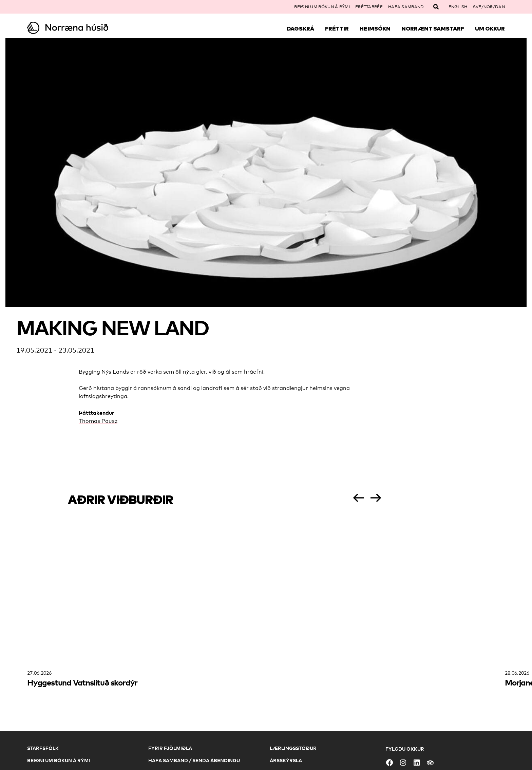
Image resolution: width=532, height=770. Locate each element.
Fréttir (337, 29)
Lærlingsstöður (293, 748)
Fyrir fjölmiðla (170, 748)
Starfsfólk (43, 748)
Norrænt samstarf (433, 29)
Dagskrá (300, 29)
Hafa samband (406, 7)
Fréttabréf (369, 7)
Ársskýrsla (286, 760)
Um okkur (490, 29)
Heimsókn (375, 29)
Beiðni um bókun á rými (322, 7)
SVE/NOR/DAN (489, 7)
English (458, 7)
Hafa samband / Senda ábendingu (194, 760)
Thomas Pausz (98, 421)
